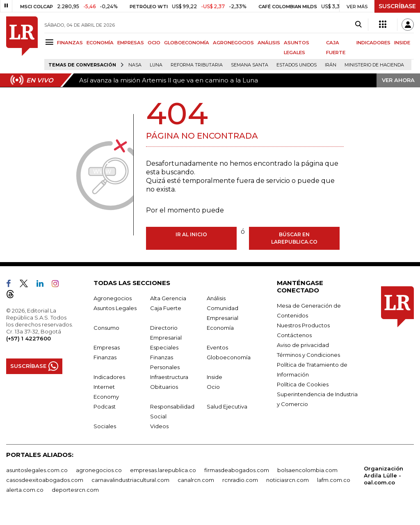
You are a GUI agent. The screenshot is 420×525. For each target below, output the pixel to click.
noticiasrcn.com (288, 480)
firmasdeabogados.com (237, 470)
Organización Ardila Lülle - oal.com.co (383, 475)
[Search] (358, 25)
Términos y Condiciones (308, 355)
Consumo (106, 328)
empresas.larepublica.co (163, 470)
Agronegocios (113, 298)
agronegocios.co (99, 470)
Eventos (217, 347)
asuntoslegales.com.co (37, 470)
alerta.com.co (25, 490)
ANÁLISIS (269, 43)
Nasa (135, 65)
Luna (156, 65)
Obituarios (164, 387)
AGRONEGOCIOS (233, 43)
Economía (220, 328)
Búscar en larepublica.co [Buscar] (294, 238)
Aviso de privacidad (303, 345)
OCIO (154, 43)
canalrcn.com (196, 480)
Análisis (216, 298)
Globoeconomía (229, 357)
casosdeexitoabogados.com (45, 480)
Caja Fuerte (166, 308)
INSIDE (402, 43)
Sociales (105, 426)
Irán (331, 65)
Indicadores (109, 377)
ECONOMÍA (100, 43)
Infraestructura (169, 377)
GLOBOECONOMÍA (187, 43)
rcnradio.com (240, 480)
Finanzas (105, 357)
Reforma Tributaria (197, 65)
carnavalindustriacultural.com (130, 480)
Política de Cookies (303, 384)
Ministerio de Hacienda (374, 65)
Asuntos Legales (115, 308)
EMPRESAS (131, 43)
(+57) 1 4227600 (29, 338)
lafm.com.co (334, 480)
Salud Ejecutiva (227, 406)
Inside (215, 377)
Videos (159, 426)
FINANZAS (70, 43)
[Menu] (51, 42)
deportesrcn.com (75, 490)
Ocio (213, 387)
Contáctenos (294, 335)
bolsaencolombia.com (307, 470)
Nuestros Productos (303, 325)
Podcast (105, 406)
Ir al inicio (191, 234)
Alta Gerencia (168, 298)
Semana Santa (250, 65)
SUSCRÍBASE (397, 6)
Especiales (164, 347)
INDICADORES (373, 43)
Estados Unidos (297, 65)
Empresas (107, 347)
